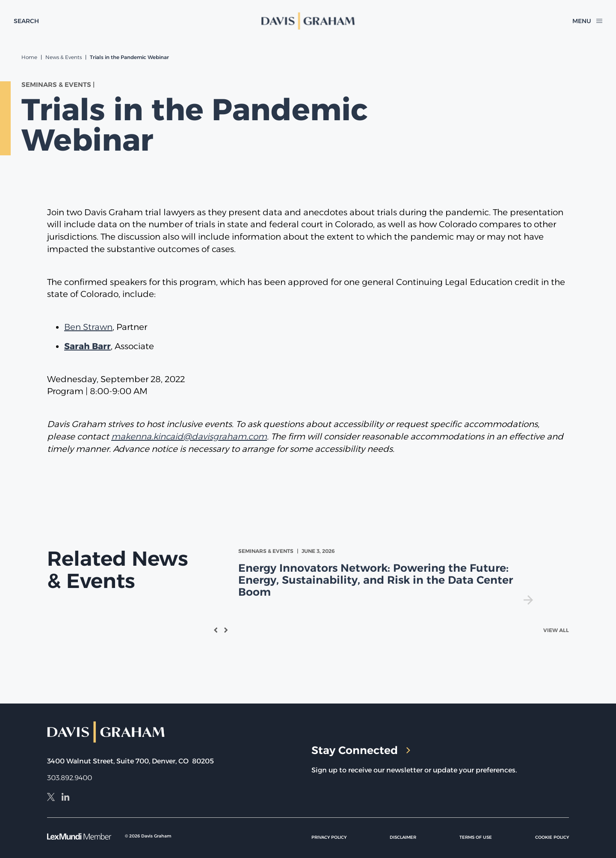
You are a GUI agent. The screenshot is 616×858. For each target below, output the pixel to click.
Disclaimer (403, 837)
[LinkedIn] (65, 798)
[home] (308, 21)
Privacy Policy (329, 837)
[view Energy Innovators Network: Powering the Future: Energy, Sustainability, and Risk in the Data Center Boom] (387, 576)
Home (29, 57)
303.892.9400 (70, 778)
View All (556, 630)
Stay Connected (361, 750)
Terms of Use (476, 837)
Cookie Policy (552, 837)
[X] (51, 798)
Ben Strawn (88, 327)
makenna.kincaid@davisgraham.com (189, 436)
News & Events (64, 57)
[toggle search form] (26, 21)
